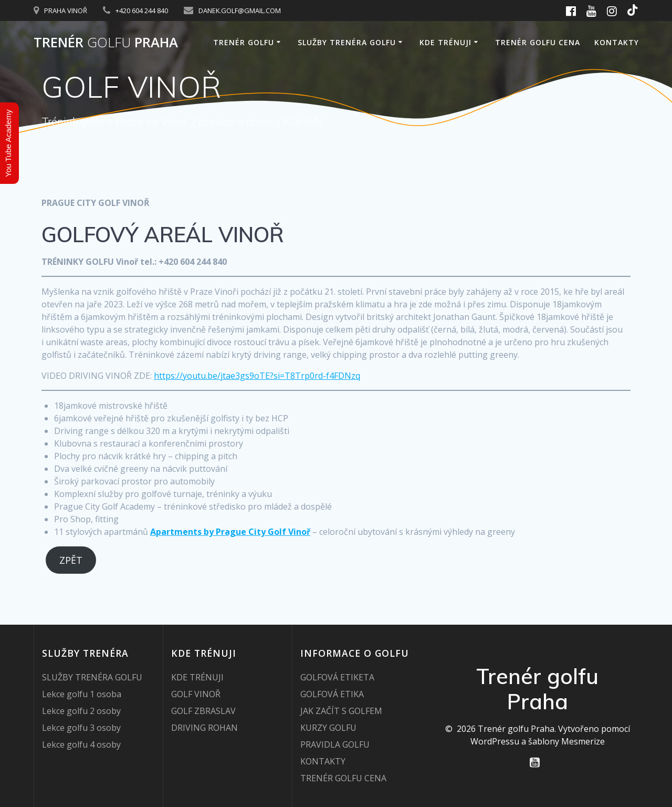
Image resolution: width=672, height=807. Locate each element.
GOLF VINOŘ (196, 694)
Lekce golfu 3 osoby (81, 728)
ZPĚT (71, 560)
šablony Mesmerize (566, 741)
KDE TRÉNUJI (445, 42)
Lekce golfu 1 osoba (82, 694)
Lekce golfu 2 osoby (81, 711)
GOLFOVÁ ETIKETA (337, 677)
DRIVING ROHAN (204, 728)
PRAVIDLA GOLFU (335, 744)
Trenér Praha (106, 43)
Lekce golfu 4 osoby (81, 744)
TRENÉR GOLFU (244, 42)
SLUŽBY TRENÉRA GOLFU (347, 42)
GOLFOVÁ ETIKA (332, 694)
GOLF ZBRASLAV (203, 711)
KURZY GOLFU (328, 728)
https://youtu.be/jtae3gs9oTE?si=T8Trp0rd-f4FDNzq (257, 376)
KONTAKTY (617, 42)
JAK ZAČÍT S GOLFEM (341, 711)
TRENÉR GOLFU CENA (538, 42)
